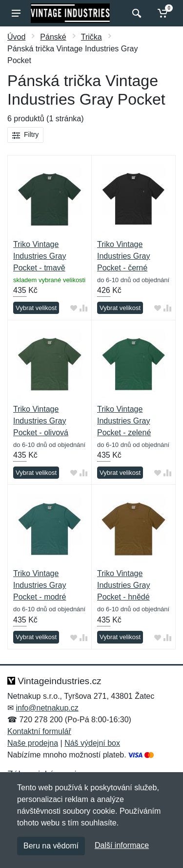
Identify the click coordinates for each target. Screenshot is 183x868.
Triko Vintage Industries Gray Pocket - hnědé (123, 585)
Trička (91, 37)
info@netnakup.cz (47, 708)
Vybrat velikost (36, 308)
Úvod (16, 37)
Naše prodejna (33, 743)
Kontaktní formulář (39, 731)
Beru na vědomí (51, 846)
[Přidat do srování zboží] (83, 308)
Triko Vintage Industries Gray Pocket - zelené (124, 421)
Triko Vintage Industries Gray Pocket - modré (40, 585)
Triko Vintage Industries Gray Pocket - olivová (41, 421)
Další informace (122, 845)
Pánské (53, 37)
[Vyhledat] (135, 13)
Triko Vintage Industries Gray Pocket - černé (123, 256)
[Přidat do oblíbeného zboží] (74, 308)
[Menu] (16, 13)
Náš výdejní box (92, 743)
